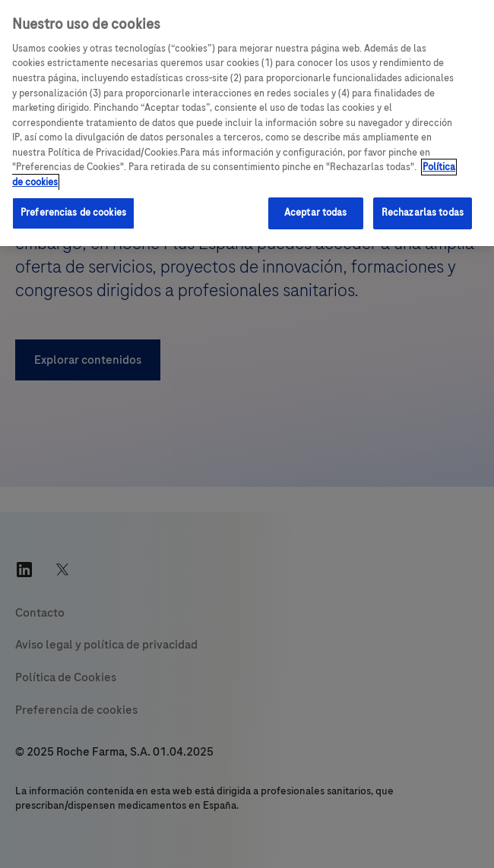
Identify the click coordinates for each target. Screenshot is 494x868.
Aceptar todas (316, 213)
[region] (247, 123)
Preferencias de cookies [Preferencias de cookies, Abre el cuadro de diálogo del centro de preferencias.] (73, 213)
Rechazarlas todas (423, 213)
